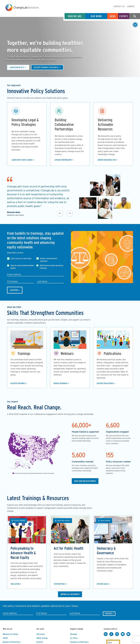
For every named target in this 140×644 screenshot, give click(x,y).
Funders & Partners (79, 642)
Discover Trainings (18, 383)
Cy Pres (74, 638)
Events (124, 16)
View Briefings (59, 584)
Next (70, 213)
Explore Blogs (103, 584)
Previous (60, 213)
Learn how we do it (17, 67)
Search (135, 16)
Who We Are (75, 16)
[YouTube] (123, 634)
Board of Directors (12, 642)
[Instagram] (117, 634)
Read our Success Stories (85, 481)
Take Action (15, 584)
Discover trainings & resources (47, 67)
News (113, 16)
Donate (131, 6)
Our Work (96, 16)
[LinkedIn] (106, 634)
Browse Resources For (107, 160)
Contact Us (119, 6)
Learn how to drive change (22, 160)
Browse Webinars (60, 383)
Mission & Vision (10, 634)
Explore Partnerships (64, 160)
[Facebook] (111, 634)
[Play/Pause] (135, 25)
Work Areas (42, 638)
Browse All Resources (70, 594)
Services (41, 634)
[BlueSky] (128, 634)
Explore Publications (105, 383)
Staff (5, 638)
